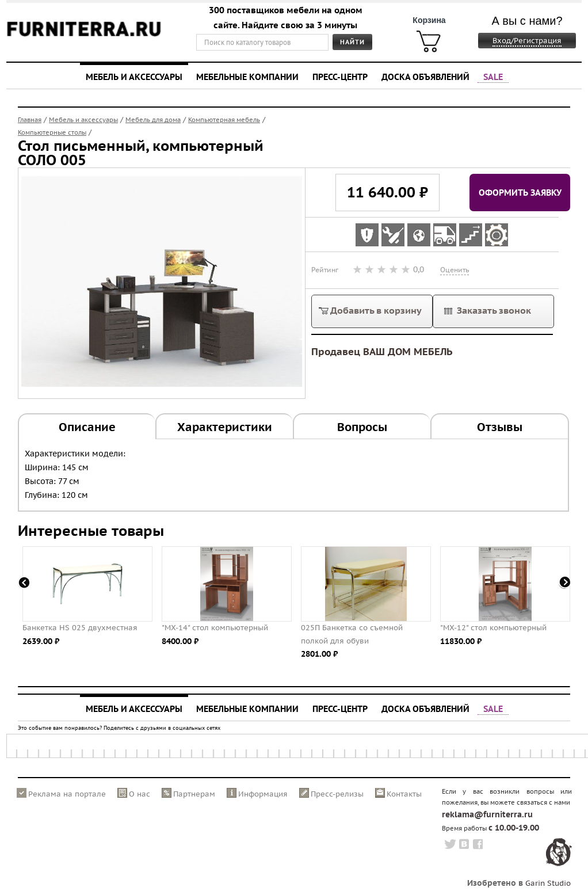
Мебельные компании (247, 77)
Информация (263, 794)
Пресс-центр (340, 77)
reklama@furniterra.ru (487, 814)
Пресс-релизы (337, 794)
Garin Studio (548, 883)
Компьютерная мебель (224, 120)
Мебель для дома (153, 120)
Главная (30, 120)
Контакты (404, 794)
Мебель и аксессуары (134, 77)
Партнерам (194, 794)
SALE (493, 77)
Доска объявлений (425, 77)
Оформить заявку (520, 192)
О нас (140, 794)
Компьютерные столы (52, 132)
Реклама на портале (67, 794)
